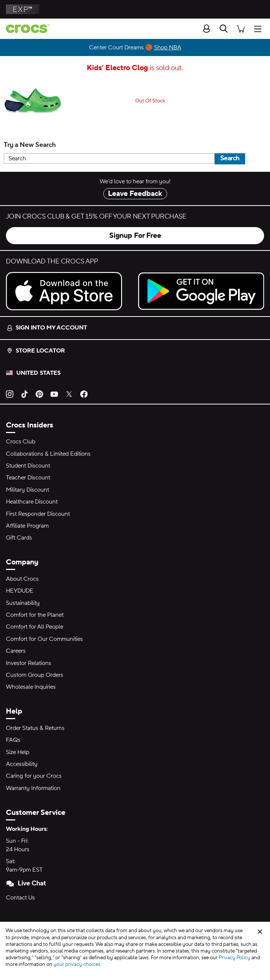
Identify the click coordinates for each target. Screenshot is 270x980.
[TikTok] (25, 394)
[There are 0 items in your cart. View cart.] (241, 28)
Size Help (18, 752)
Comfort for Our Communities (44, 639)
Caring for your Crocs (34, 776)
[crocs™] (25, 29)
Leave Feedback (135, 194)
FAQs (13, 740)
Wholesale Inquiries (31, 687)
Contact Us (20, 898)
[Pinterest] (39, 394)
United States (38, 373)
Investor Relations (29, 663)
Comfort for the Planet (35, 615)
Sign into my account (47, 328)
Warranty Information (33, 788)
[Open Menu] (260, 28)
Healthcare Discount (32, 502)
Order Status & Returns (35, 728)
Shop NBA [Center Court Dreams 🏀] (168, 47)
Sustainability (23, 603)
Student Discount (28, 466)
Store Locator (36, 351)
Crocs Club (21, 442)
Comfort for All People (35, 627)
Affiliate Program (27, 526)
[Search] (224, 29)
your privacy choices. (77, 964)
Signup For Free (135, 236)
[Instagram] (10, 394)
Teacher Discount (28, 478)
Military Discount (27, 490)
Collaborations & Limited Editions (48, 454)
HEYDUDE (20, 591)
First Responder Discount (38, 514)
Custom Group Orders (35, 675)
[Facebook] (84, 394)
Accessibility (22, 764)
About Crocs (22, 579)
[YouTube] (54, 394)
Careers (16, 651)
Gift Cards (19, 538)
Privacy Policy (235, 958)
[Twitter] (69, 394)
